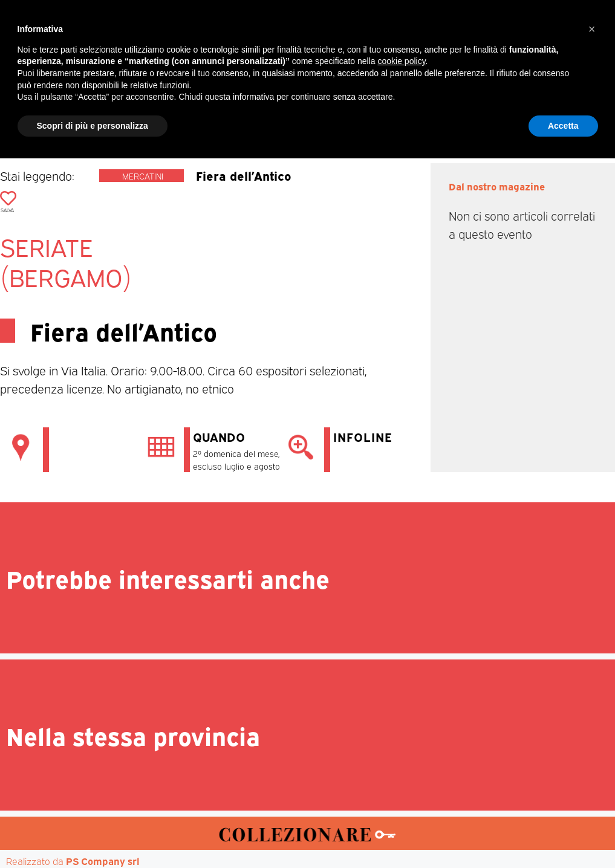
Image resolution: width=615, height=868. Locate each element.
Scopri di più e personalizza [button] (93, 835)
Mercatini (143, 176)
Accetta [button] (563, 835)
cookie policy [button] (401, 771)
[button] (603, 64)
